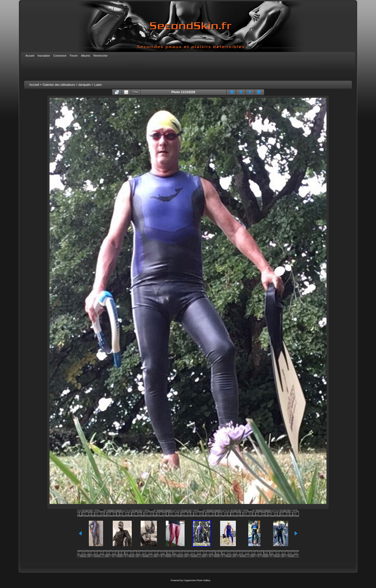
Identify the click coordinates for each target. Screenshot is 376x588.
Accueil (34, 85)
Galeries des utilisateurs (59, 85)
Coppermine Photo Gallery (197, 580)
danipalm (85, 85)
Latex (98, 85)
